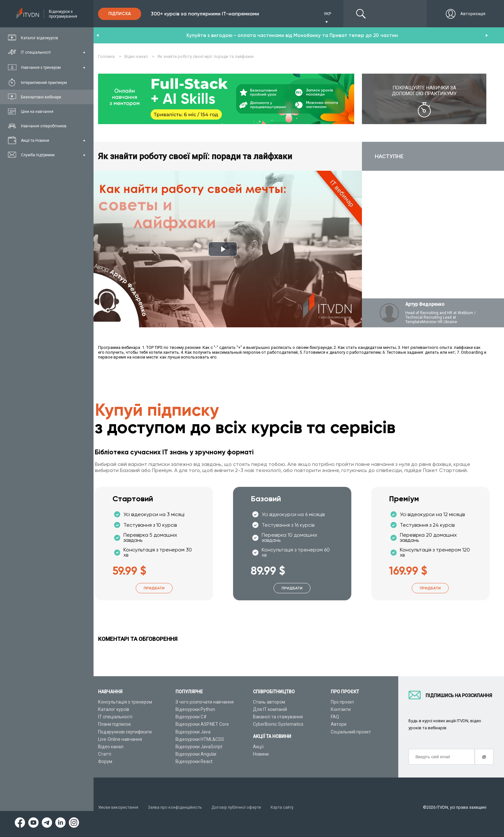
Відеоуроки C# (191, 717)
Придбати (154, 588)
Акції (258, 747)
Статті (105, 754)
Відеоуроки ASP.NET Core (202, 724)
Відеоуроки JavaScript (199, 747)
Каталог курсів (114, 709)
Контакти (341, 709)
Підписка (120, 14)
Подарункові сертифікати (125, 732)
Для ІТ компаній (270, 709)
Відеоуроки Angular (196, 754)
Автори (339, 724)
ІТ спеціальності (115, 717)
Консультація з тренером (125, 702)
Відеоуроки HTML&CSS (200, 739)
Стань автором (269, 702)
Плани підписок (114, 724)
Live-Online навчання (120, 739)
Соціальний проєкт (351, 732)
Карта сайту (286, 807)
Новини (261, 754)
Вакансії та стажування (278, 717)
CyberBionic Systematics (278, 724)
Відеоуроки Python (195, 709)
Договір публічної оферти (239, 807)
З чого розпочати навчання (205, 702)
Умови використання (119, 807)
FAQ (335, 717)
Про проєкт (342, 702)
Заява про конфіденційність (177, 807)
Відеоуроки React (194, 762)
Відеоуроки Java (193, 732)
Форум (105, 762)
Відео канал (111, 747)
